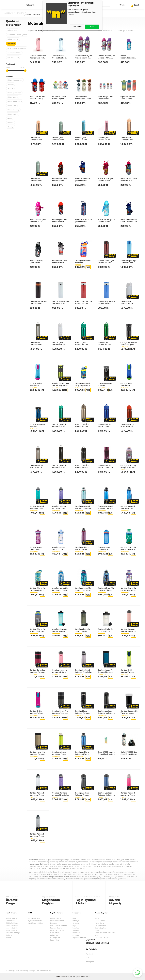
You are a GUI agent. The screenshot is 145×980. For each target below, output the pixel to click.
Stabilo (97, 935)
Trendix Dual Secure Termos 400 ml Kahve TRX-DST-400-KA (38, 302)
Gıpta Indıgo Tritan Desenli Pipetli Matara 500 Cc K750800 (106, 98)
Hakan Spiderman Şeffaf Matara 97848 (83, 179)
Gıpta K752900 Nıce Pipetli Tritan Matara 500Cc (129, 753)
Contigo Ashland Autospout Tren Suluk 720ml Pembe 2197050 (129, 794)
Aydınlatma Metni (35, 921)
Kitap (74, 918)
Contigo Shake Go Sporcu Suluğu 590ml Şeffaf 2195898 (105, 630)
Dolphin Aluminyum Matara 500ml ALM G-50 (106, 57)
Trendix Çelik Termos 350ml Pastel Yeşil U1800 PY (61, 139)
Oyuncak (76, 923)
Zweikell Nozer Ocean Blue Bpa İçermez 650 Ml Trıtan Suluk (59, 57)
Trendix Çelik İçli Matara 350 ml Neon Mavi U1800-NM (106, 425)
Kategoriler (31, 5)
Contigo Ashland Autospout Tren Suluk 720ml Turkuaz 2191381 (37, 507)
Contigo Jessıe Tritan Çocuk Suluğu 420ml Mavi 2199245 (106, 548)
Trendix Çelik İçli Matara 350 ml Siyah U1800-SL (82, 466)
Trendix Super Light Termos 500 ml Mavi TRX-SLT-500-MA (129, 261)
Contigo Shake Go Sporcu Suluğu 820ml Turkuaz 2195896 (60, 630)
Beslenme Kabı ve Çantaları (18, 35)
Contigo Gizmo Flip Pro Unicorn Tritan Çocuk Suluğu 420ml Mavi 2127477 (84, 589)
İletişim (9, 935)
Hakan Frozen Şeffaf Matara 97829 (38, 220)
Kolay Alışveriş (11, 930)
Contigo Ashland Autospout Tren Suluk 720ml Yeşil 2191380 (59, 753)
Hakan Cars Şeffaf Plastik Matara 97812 (60, 261)
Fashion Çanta (13, 57)
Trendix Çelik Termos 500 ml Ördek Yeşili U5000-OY (106, 343)
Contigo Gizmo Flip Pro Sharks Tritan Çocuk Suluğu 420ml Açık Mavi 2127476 (60, 589)
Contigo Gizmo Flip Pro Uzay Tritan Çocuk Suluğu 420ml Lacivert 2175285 (106, 589)
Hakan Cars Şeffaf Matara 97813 (60, 179)
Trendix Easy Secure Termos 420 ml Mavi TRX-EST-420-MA (106, 302)
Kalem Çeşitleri (101, 928)
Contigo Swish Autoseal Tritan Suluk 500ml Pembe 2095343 (38, 712)
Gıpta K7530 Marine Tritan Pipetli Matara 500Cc (106, 753)
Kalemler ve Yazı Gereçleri (105, 933)
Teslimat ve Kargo (13, 933)
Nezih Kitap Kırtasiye (14, 5)
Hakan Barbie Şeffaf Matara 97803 (106, 179)
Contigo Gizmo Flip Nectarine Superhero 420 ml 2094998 (83, 261)
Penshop (76, 928)
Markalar (9, 76)
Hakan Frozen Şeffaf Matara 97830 (129, 179)
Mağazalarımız (11, 918)
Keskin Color (55, 940)
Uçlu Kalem (55, 935)
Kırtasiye (76, 921)
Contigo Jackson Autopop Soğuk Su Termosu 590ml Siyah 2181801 (106, 712)
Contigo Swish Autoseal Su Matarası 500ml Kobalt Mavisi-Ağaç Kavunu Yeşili (129, 384)
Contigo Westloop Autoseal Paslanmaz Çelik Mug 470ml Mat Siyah (105, 384)
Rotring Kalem (56, 938)
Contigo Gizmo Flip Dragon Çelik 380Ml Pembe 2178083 (129, 466)
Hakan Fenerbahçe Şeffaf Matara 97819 (129, 220)
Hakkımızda (10, 921)
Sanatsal (76, 930)
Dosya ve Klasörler (57, 930)
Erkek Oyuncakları (57, 921)
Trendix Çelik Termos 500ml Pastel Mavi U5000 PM (83, 139)
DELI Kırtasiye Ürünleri (58, 926)
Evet (92, 27)
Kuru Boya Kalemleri (102, 938)
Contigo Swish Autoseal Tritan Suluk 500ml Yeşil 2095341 (128, 671)
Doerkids (54, 923)
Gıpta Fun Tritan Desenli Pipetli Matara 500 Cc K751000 (59, 97)
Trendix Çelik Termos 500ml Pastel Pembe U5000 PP (104, 139)
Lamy (97, 918)
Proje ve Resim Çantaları (17, 48)
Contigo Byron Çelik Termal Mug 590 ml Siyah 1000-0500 (129, 343)
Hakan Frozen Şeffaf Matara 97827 (106, 220)
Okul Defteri (55, 933)
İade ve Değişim (12, 928)
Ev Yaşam (76, 935)
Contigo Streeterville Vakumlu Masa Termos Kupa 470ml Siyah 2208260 (129, 712)
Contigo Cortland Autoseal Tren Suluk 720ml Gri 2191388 (83, 671)
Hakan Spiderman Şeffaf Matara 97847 (60, 220)
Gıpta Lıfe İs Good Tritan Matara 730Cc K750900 (128, 98)
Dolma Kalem (55, 918)
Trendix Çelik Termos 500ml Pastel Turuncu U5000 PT (127, 139)
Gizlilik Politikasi (34, 918)
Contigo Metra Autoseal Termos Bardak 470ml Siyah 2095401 (82, 712)
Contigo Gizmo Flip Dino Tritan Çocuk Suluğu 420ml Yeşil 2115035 (128, 548)
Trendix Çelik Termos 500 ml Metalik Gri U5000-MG (38, 343)
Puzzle (97, 930)
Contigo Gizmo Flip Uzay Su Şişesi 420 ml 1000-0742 (83, 384)
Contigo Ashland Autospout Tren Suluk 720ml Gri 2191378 (37, 835)
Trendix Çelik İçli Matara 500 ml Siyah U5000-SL (59, 466)
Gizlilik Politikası (12, 923)
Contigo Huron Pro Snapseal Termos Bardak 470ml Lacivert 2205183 (106, 671)
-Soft (58, 976)
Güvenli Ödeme (12, 926)
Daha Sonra (77, 27)
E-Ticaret (64, 976)
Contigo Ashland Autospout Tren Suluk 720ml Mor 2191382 (82, 548)
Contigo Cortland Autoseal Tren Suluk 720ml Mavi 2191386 (106, 507)
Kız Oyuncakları (101, 926)
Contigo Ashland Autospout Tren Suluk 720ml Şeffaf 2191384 (37, 794)
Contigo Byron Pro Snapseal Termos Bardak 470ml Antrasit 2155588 (60, 712)
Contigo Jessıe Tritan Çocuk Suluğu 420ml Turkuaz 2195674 (59, 548)
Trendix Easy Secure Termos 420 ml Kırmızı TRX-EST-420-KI (83, 302)
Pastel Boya (99, 923)
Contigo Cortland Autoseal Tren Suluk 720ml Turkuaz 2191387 (83, 507)
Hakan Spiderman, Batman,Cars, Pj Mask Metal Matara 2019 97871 (38, 97)
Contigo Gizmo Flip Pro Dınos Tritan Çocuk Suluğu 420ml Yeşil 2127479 (38, 589)
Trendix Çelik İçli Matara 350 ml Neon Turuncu (127, 425)
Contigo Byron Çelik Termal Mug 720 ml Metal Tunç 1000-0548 (61, 384)
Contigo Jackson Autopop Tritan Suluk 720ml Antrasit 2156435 (82, 794)
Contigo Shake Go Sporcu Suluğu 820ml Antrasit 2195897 (83, 630)
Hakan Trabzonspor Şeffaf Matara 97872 (83, 220)
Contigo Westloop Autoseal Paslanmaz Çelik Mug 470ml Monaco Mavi (37, 425)
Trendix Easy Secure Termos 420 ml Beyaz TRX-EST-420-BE (61, 302)
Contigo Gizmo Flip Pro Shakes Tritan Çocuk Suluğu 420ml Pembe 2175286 (128, 589)
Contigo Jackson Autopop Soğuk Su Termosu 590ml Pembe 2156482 (128, 630)
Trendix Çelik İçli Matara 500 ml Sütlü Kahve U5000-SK (82, 425)
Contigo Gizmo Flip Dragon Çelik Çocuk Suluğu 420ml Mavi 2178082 (38, 630)
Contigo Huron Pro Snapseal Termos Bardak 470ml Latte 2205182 (38, 753)
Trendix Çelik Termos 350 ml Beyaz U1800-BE (127, 302)
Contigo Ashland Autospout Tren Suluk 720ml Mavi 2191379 (82, 753)
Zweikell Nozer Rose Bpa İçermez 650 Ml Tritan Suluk (38, 57)
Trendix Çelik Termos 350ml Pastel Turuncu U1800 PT (36, 139)
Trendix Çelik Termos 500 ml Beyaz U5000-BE (59, 343)
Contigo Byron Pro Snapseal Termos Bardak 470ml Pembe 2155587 (37, 671)
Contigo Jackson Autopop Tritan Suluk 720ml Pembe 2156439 (61, 671)
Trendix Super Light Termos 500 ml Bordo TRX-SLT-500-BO (106, 261)
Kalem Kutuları (13, 39)
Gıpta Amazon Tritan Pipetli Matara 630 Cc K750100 (84, 98)
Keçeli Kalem (100, 921)
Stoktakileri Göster (107, 30)
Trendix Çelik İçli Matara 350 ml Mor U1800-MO (106, 466)
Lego (74, 926)
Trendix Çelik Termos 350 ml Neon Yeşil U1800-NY (83, 343)
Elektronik (76, 933)
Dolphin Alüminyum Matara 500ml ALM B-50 (83, 57)
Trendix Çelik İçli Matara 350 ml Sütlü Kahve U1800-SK (38, 466)
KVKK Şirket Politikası (36, 923)
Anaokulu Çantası (14, 53)
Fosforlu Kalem (56, 928)
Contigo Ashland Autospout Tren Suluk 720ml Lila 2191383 (59, 507)
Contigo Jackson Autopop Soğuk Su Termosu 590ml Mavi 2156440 (106, 794)
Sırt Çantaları (12, 30)
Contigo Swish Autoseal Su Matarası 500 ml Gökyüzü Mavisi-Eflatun (37, 384)
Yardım (9, 938)
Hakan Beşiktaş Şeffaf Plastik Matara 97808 (36, 261)
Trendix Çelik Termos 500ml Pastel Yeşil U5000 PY (37, 179)
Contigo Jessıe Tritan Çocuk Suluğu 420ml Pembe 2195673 (36, 548)
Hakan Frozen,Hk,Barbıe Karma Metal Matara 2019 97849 (129, 57)
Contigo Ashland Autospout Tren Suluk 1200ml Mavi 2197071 (128, 507)
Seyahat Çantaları (79, 938)
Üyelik (120, 5)
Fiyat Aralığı (11, 64)
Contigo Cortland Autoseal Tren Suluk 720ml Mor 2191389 (61, 794)
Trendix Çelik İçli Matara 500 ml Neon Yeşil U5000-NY (60, 425)
